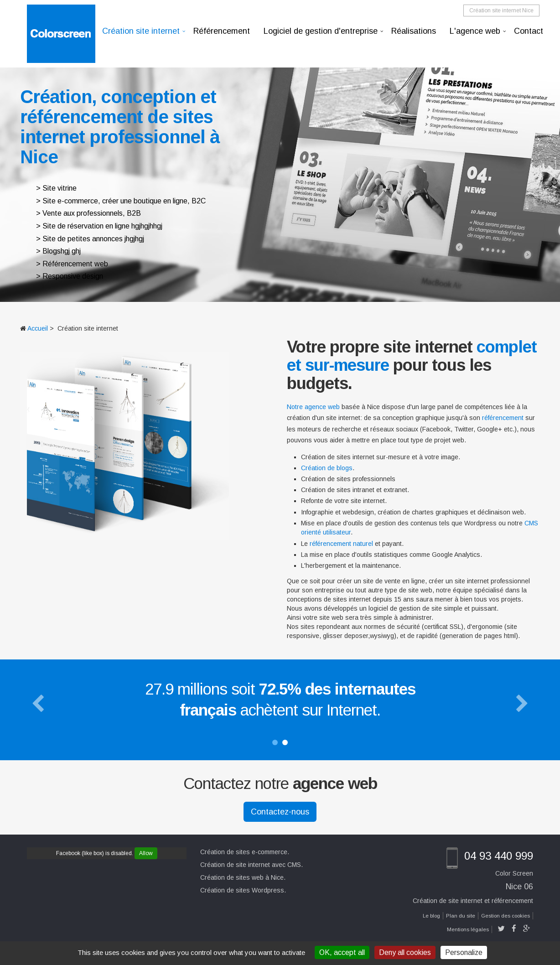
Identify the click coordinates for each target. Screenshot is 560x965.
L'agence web (475, 31)
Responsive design (73, 276)
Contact (529, 31)
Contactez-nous (280, 812)
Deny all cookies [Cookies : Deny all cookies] (405, 952)
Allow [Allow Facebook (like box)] (146, 853)
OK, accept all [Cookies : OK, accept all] (342, 952)
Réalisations (414, 31)
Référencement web (75, 264)
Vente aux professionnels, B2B (92, 213)
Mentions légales (468, 929)
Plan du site (461, 916)
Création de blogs (327, 468)
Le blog (431, 916)
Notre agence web (313, 407)
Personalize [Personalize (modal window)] (464, 952)
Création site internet (141, 31)
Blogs (52, 251)
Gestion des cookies (506, 916)
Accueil (38, 328)
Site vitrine (60, 188)
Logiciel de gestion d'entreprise (321, 31)
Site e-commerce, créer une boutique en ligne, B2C (124, 201)
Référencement (222, 31)
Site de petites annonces (83, 239)
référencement (503, 418)
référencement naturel (341, 544)
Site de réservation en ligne (86, 226)
